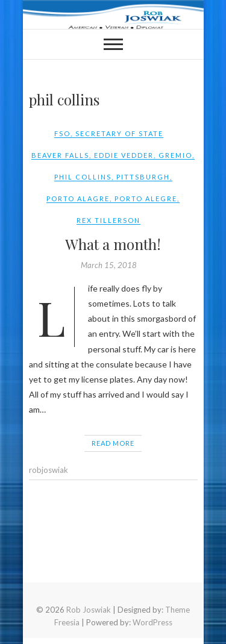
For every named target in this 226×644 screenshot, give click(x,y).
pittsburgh (143, 177)
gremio (175, 155)
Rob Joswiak (89, 610)
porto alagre (78, 199)
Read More (113, 443)
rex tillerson (108, 220)
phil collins (83, 177)
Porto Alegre (146, 199)
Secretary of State (119, 133)
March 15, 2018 (109, 265)
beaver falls (60, 155)
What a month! (113, 244)
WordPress (152, 622)
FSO (62, 133)
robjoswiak (49, 470)
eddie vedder (124, 155)
